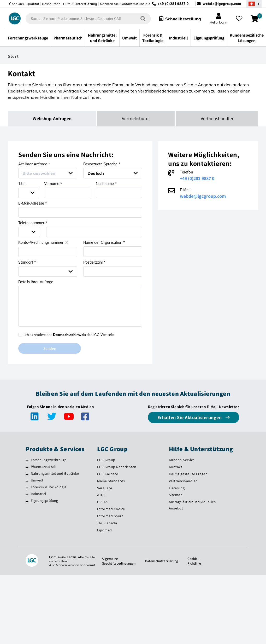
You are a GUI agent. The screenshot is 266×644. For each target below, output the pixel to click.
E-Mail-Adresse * (32, 203)
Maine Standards (111, 481)
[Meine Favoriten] (240, 19)
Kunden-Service (182, 460)
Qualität (33, 4)
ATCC (101, 495)
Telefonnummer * (33, 223)
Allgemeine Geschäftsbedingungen (118, 561)
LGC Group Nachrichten (117, 467)
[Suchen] (141, 18)
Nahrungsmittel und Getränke (55, 474)
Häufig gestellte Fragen (188, 474)
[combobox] (86, 19)
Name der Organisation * (104, 242)
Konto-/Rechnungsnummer (43, 242)
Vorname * (53, 184)
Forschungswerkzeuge (49, 460)
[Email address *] (80, 212)
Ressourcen (51, 4)
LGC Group (106, 460)
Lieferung (177, 488)
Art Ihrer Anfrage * (34, 164)
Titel (22, 184)
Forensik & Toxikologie (49, 487)
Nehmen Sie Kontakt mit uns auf (125, 4)
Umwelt (37, 480)
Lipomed (105, 530)
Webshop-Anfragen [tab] (52, 118)
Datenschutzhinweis (69, 335)
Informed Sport (110, 516)
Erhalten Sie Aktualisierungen (190, 418)
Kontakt (176, 467)
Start (13, 56)
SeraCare (105, 488)
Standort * (27, 262)
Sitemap (176, 495)
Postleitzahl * (94, 262)
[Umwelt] (27, 481)
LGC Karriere (108, 474)
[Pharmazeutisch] (27, 468)
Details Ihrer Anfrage (36, 282)
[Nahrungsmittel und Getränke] (27, 474)
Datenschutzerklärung (162, 561)
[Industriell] (27, 495)
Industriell (39, 494)
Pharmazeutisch (44, 467)
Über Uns (16, 4)
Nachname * (106, 184)
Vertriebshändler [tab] (217, 118)
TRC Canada (107, 523)
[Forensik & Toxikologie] (27, 488)
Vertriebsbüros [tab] (136, 118)
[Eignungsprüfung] (27, 502)
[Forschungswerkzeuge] (27, 461)
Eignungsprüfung (45, 501)
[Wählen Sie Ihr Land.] (254, 4)
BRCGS (103, 502)
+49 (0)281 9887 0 (197, 178)
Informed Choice (111, 509)
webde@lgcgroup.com (222, 4)
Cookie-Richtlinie (196, 561)
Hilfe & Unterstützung (80, 4)
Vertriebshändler (183, 481)
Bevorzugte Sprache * (102, 164)
